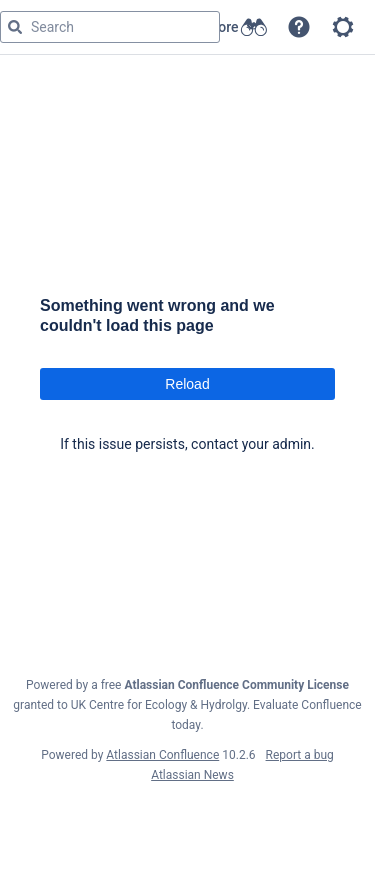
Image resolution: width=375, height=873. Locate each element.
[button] (299, 27)
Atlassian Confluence (162, 755)
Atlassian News (192, 775)
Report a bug (300, 755)
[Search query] (110, 27)
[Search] (15, 27)
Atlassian (187, 819)
